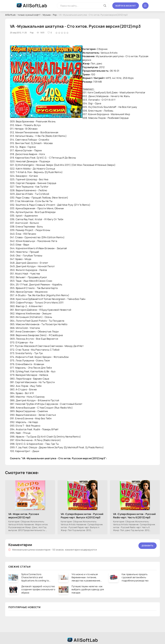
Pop (55, 15)
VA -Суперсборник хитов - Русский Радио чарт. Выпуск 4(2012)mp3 (82, 516)
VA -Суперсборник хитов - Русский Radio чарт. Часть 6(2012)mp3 (134, 516)
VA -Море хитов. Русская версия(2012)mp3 (24, 516)
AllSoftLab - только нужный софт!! (23, 15)
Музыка (47, 15)
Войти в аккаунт (126, 6)
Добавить (148, 546)
